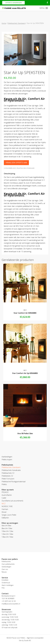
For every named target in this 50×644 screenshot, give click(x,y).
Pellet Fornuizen (8, 479)
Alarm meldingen (8, 585)
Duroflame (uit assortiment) (12, 501)
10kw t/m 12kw (7, 531)
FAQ (3, 588)
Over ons (5, 569)
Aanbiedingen (7, 457)
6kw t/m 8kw (6, 526)
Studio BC (28, 640)
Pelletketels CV (7, 476)
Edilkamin (5, 518)
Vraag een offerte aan (16, 163)
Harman (5, 509)
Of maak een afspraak (10, 627)
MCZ (15, 168)
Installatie (5, 580)
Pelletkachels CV (8, 473)
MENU (42, 8)
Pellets (4, 484)
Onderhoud (6, 583)
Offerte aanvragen (13, 3)
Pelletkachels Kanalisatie (11, 470)
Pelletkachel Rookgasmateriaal (14, 482)
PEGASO (5, 492)
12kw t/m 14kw (7, 534)
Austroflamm (7, 495)
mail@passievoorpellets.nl (11, 604)
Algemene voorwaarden (35, 638)
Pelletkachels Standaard (16, 23)
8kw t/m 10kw (7, 528)
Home (4, 23)
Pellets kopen (7, 460)
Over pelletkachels (8, 564)
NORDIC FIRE (7, 506)
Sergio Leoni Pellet (9, 515)
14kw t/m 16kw (7, 537)
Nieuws (4, 572)
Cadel (4, 498)
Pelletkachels (6, 561)
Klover (4, 512)
